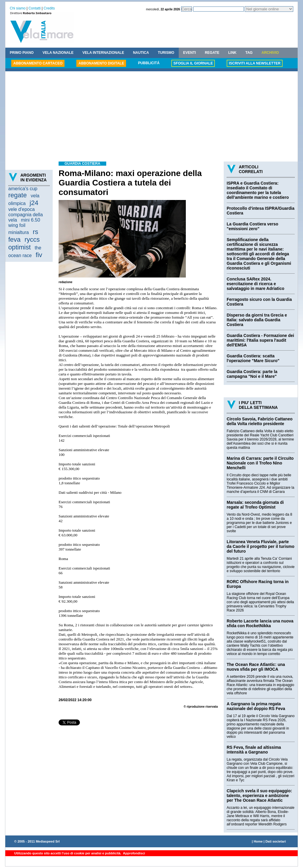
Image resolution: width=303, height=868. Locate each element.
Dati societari (276, 841)
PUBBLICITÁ (149, 63)
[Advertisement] (151, 117)
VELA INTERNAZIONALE (103, 53)
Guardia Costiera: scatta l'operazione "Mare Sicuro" (253, 358)
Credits (49, 8)
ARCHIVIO (270, 53)
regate (17, 195)
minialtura (18, 232)
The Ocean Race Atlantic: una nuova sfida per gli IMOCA (256, 667)
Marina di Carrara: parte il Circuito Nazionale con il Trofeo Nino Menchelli (260, 463)
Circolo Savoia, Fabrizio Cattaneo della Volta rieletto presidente (260, 421)
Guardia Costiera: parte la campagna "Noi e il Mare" (252, 374)
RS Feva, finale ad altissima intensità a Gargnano (254, 750)
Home (258, 841)
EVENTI (190, 53)
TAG (249, 53)
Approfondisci (134, 853)
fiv (39, 255)
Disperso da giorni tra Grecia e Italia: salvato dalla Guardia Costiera (257, 320)
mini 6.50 (31, 220)
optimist (20, 247)
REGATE (212, 53)
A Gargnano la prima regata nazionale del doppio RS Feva (256, 706)
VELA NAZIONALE (58, 53)
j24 (34, 203)
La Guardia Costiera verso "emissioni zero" (252, 226)
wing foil (17, 225)
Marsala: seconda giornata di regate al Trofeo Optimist (255, 505)
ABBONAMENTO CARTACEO (38, 63)
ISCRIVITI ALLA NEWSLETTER (254, 63)
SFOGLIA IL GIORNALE (193, 63)
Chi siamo (18, 8)
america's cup (23, 189)
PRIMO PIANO (22, 53)
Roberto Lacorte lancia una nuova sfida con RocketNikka (260, 623)
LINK (232, 53)
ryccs (32, 239)
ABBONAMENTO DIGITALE (101, 63)
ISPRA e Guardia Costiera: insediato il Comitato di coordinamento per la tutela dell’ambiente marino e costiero (258, 190)
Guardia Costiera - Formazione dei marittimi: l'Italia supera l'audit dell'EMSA (260, 340)
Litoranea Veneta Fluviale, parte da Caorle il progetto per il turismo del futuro (261, 546)
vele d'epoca (21, 209)
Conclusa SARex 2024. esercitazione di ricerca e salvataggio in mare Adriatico (256, 284)
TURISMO (166, 53)
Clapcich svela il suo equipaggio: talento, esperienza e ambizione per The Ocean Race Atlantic (259, 796)
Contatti (34, 8)
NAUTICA (141, 53)
